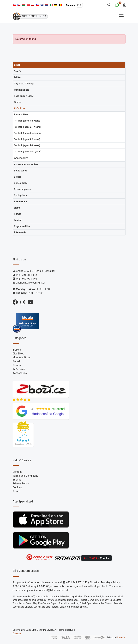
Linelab (121, 638)
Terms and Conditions (25, 476)
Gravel (16, 361)
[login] (123, 5)
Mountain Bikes (22, 357)
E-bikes (17, 350)
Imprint (17, 480)
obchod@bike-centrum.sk (31, 283)
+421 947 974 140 (26, 279)
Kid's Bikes (19, 369)
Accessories (20, 373)
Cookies (17, 487)
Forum (16, 491)
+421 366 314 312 (26, 275)
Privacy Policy (21, 484)
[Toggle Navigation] (97, 17)
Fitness (17, 365)
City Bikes (18, 354)
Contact (17, 472)
